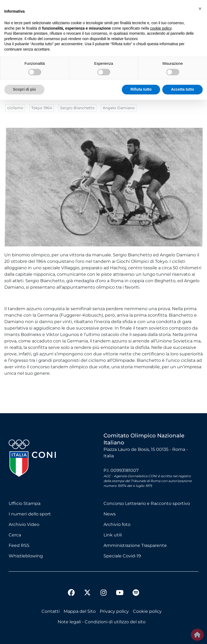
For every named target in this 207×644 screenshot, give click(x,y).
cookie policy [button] (161, 28)
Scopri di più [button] (24, 89)
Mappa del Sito (80, 611)
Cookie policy (147, 611)
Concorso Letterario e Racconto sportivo (147, 503)
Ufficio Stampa (25, 503)
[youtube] (120, 593)
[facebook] (71, 593)
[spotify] (136, 593)
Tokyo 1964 (42, 108)
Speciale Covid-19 (122, 556)
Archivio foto (117, 524)
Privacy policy (114, 611)
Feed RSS (19, 545)
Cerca (15, 535)
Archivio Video (24, 524)
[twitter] (87, 588)
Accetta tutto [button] (182, 89)
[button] (200, 9)
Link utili (113, 535)
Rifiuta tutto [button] (141, 89)
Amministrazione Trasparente (135, 545)
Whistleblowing (26, 556)
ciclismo (15, 108)
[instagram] (103, 593)
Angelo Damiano (119, 108)
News (110, 514)
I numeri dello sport (30, 514)
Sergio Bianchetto (77, 108)
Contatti (51, 611)
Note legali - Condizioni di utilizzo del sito (102, 622)
